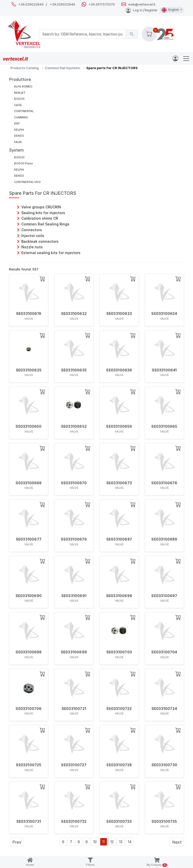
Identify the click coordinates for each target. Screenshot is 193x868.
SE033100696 (119, 596)
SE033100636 (119, 370)
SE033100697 (164, 596)
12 (112, 842)
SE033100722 (119, 709)
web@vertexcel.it (142, 4)
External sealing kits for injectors (51, 253)
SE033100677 (29, 539)
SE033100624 (164, 314)
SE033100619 (29, 314)
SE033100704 (164, 652)
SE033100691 (74, 596)
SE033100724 (164, 709)
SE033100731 (29, 822)
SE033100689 (164, 539)
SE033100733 (119, 822)
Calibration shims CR (40, 218)
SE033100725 (29, 765)
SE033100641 (164, 370)
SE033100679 (74, 539)
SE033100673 (119, 483)
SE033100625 (29, 370)
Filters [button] (90, 862)
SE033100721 (74, 709)
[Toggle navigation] (186, 59)
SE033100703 (119, 652)
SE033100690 (29, 596)
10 (95, 842)
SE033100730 (164, 765)
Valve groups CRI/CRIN (41, 207)
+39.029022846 (62, 4)
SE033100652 (74, 426)
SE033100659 (119, 426)
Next (177, 842)
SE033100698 (29, 652)
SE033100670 (74, 483)
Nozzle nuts (32, 247)
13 (121, 842)
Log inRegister (142, 10)
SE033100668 (29, 483)
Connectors (32, 230)
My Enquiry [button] (157, 862)
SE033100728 (119, 765)
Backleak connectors (40, 241)
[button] (149, 34)
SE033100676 (164, 483)
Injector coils (33, 236)
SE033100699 (74, 652)
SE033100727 (74, 765)
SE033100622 (74, 314)
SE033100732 (74, 822)
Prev (17, 842)
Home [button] (30, 862)
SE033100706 (29, 709)
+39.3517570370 (102, 4)
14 (130, 842)
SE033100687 (119, 539)
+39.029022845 (31, 4)
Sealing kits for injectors (43, 213)
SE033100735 (164, 822)
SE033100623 (119, 314)
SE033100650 (29, 426)
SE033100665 (164, 426)
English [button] (171, 10)
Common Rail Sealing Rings (45, 224)
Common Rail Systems (62, 68)
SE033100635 (74, 370)
